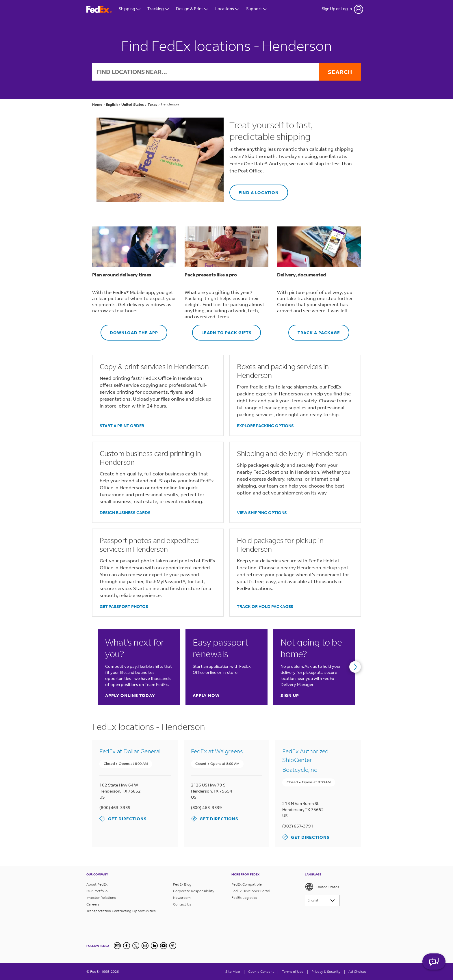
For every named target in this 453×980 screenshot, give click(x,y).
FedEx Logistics (244, 898)
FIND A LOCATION (254, 190)
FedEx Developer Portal (251, 891)
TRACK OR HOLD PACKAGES (265, 606)
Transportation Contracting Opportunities (121, 911)
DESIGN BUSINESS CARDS (125, 513)
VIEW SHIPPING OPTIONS (262, 513)
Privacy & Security (326, 971)
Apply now (206, 695)
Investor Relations (101, 898)
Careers (93, 904)
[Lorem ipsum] (322, 901)
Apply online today (130, 695)
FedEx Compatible (247, 884)
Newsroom (182, 898)
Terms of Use (293, 971)
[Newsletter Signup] (117, 946)
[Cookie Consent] (261, 971)
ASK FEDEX (434, 965)
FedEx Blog (182, 884)
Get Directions (123, 819)
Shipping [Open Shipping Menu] (130, 9)
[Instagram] (145, 946)
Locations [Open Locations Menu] (227, 9)
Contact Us (182, 904)
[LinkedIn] (154, 946)
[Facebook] (127, 946)
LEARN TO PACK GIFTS (222, 330)
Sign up (290, 695)
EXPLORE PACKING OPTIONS (265, 426)
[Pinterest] (173, 946)
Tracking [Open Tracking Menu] (158, 9)
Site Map (233, 971)
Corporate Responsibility (194, 891)
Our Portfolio (97, 891)
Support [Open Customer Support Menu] (257, 9)
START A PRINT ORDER (122, 426)
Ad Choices (358, 971)
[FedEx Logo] (99, 9)
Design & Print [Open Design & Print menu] (192, 9)
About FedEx (97, 884)
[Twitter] (136, 946)
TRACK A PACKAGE (314, 330)
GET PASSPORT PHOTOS (124, 606)
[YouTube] (164, 946)
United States (322, 887)
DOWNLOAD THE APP (129, 330)
